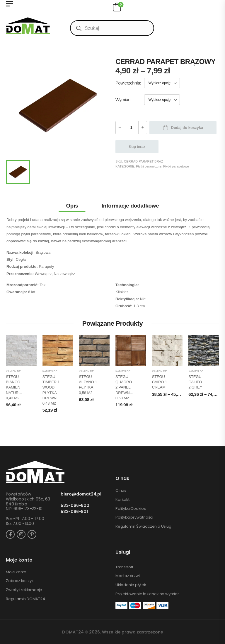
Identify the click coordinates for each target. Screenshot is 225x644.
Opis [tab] (72, 206)
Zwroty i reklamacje (24, 590)
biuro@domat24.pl (81, 494)
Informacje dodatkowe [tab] (130, 206)
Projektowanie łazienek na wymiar (147, 594)
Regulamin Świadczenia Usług (143, 526)
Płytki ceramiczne (149, 166)
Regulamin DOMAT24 (25, 599)
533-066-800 (75, 506)
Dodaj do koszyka (187, 128)
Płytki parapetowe (176, 166)
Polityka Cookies (131, 509)
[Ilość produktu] (131, 128)
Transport (124, 567)
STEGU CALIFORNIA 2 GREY (200, 382)
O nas (121, 491)
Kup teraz (137, 147)
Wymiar (122, 100)
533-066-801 (74, 512)
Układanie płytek (131, 585)
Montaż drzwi (128, 576)
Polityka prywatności (134, 517)
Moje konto (16, 572)
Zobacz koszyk (20, 581)
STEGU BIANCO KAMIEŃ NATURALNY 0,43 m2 (17, 387)
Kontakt (122, 500)
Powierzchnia (128, 83)
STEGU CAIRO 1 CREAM (160, 382)
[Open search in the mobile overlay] (112, 28)
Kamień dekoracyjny (21, 371)
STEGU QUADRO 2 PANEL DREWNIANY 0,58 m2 (127, 387)
